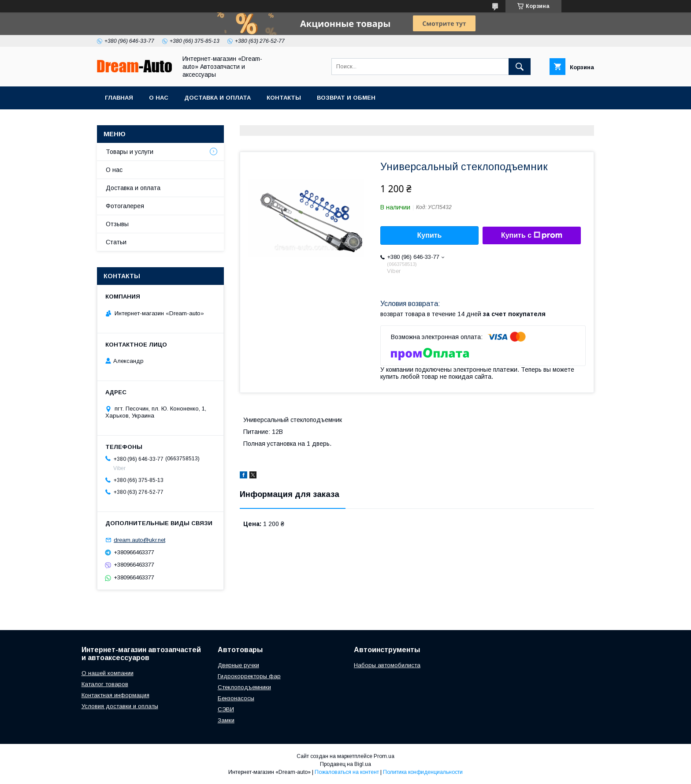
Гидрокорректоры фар (249, 676)
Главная (119, 98)
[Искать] (520, 67)
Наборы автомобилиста (387, 665)
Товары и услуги (130, 152)
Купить (430, 235)
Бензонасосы (236, 698)
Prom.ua (384, 756)
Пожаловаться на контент (347, 772)
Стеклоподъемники (244, 687)
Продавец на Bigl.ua (345, 764)
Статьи (116, 242)
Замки (226, 720)
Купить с (532, 235)
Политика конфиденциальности (423, 772)
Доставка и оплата (217, 98)
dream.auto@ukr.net (139, 540)
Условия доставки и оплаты (120, 706)
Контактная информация (115, 695)
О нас (159, 98)
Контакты (284, 98)
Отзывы (117, 224)
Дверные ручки (238, 665)
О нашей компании (108, 673)
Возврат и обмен (346, 98)
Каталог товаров (105, 684)
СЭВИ (226, 709)
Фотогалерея (125, 206)
